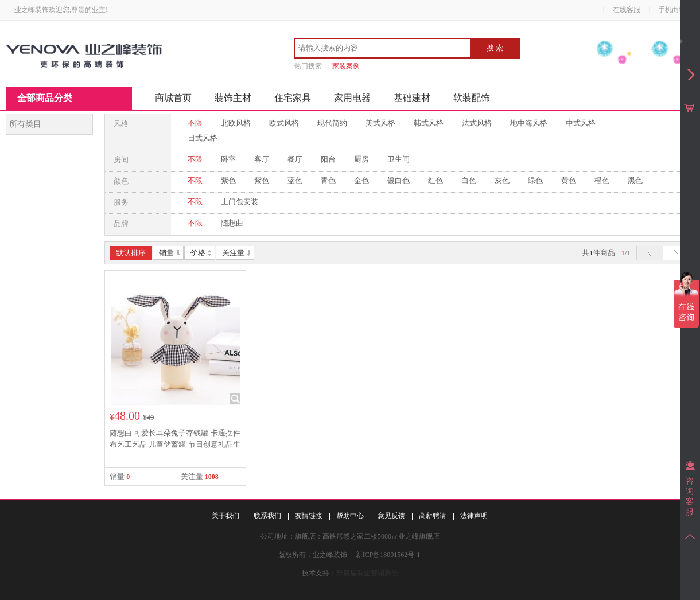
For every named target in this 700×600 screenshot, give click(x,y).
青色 (328, 180)
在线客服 (627, 10)
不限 (195, 123)
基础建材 (412, 98)
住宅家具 (293, 98)
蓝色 (295, 180)
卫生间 (398, 159)
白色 (469, 180)
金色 (361, 180)
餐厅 (295, 159)
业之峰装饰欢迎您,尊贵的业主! (61, 10)
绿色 (535, 180)
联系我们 (267, 516)
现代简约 (332, 123)
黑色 (635, 180)
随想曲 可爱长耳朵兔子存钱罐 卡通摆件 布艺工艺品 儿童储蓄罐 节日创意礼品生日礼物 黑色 (175, 444)
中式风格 (581, 123)
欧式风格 (284, 123)
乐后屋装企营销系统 (367, 573)
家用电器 (352, 98)
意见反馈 (391, 516)
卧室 (228, 159)
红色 (435, 180)
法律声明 (474, 516)
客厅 (262, 159)
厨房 (361, 159)
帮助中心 (350, 516)
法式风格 (477, 123)
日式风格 (203, 138)
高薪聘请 (433, 516)
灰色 (502, 180)
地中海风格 (529, 123)
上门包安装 (240, 202)
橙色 (602, 180)
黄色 (569, 180)
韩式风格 (429, 123)
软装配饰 (472, 98)
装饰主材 (233, 98)
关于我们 (225, 516)
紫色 (228, 180)
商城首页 (173, 98)
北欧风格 (236, 123)
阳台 (328, 159)
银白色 (398, 180)
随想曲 (232, 223)
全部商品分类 (45, 98)
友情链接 (309, 516)
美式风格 (380, 123)
